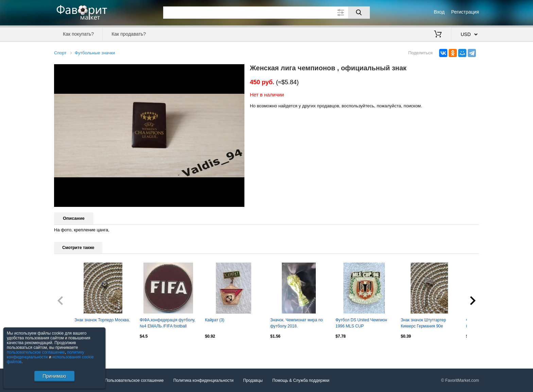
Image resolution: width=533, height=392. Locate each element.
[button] (238, 70)
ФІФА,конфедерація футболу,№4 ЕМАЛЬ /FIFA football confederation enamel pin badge (168, 324)
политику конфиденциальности (46, 355)
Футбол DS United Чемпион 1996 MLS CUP (361, 323)
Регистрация (465, 12)
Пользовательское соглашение (134, 380)
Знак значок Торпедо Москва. (102, 320)
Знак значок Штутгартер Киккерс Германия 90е (423, 323)
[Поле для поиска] (266, 13)
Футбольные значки (95, 53)
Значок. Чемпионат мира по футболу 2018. (297, 323)
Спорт (60, 53)
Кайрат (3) (215, 320)
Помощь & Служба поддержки (301, 380)
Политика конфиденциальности (203, 380)
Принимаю (54, 376)
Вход (439, 12)
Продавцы (253, 380)
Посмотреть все (69, 351)
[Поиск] (359, 13)
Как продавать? (129, 34)
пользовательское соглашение (36, 352)
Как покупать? (78, 34)
